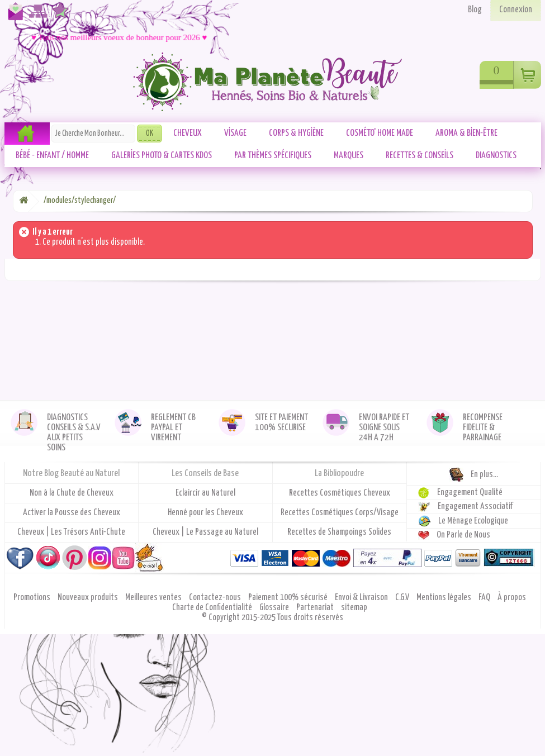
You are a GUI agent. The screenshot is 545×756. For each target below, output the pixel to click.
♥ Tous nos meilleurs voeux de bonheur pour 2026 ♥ (122, 37)
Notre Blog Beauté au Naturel (71, 474)
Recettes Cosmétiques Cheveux (340, 493)
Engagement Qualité (470, 493)
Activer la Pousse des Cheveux (72, 513)
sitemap (354, 608)
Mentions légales (445, 598)
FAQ (485, 598)
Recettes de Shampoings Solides (339, 532)
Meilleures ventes (154, 598)
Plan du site (36, 16)
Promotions (33, 598)
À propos (512, 598)
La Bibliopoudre (339, 474)
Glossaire (275, 608)
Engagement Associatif (475, 507)
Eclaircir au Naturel (205, 493)
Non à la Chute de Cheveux (72, 493)
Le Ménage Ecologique (473, 521)
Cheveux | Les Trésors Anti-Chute (71, 532)
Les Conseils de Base (205, 474)
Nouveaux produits (89, 598)
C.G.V (403, 598)
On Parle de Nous (463, 535)
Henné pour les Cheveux (205, 513)
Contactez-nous (13, 16)
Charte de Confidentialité (213, 608)
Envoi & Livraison (362, 598)
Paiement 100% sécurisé (289, 598)
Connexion (516, 10)
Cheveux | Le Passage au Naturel (205, 532)
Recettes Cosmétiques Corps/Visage (340, 513)
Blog (475, 10)
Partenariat (316, 608)
